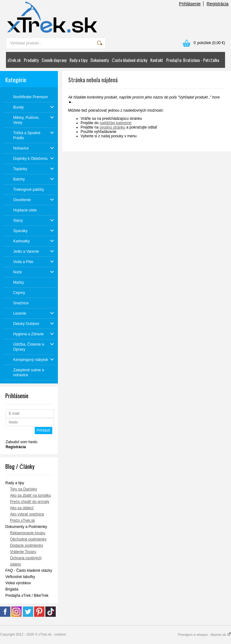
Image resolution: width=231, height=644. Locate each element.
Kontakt (157, 60)
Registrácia (218, 4)
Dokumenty (100, 60)
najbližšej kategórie (115, 123)
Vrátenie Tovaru (23, 552)
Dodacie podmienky (26, 545)
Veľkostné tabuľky (20, 577)
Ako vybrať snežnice (27, 514)
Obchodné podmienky (28, 539)
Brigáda (12, 589)
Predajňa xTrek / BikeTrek (27, 596)
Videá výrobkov (18, 583)
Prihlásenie (190, 4)
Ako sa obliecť (22, 508)
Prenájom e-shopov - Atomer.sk (204, 635)
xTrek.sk (14, 60)
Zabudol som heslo (21, 442)
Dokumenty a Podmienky (26, 527)
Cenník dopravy (54, 60)
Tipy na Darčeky (23, 489)
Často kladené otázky (129, 60)
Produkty (31, 60)
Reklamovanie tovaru (28, 533)
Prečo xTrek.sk (23, 520)
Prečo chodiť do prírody (30, 502)
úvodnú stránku (112, 127)
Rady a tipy (78, 60)
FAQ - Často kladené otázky (29, 570)
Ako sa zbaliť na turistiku (31, 495)
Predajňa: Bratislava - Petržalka (193, 60)
